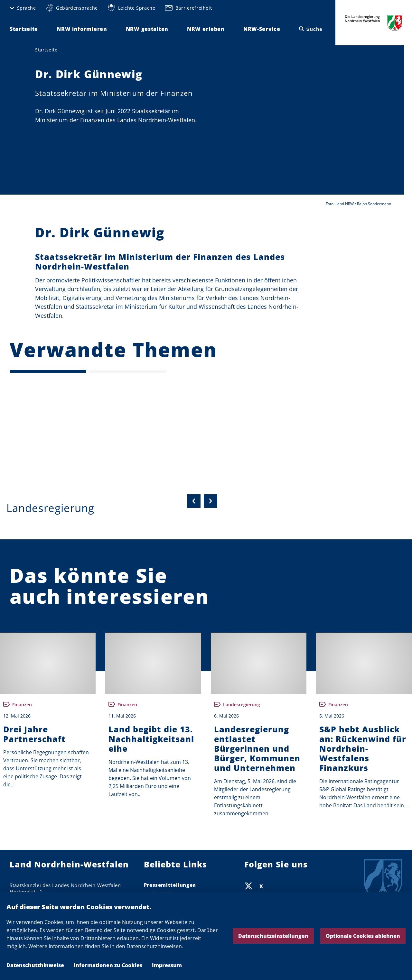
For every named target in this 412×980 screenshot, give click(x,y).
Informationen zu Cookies (108, 965)
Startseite (46, 50)
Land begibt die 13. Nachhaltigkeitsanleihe (151, 739)
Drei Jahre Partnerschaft (34, 734)
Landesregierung (50, 508)
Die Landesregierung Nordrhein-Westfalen (374, 23)
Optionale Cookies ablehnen (363, 936)
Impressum (167, 965)
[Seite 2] (128, 371)
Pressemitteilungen (170, 885)
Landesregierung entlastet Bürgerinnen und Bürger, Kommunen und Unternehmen (257, 748)
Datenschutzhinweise (35, 965)
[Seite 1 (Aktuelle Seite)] (48, 371)
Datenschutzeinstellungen (273, 936)
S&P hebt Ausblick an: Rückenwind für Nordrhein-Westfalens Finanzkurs (363, 748)
